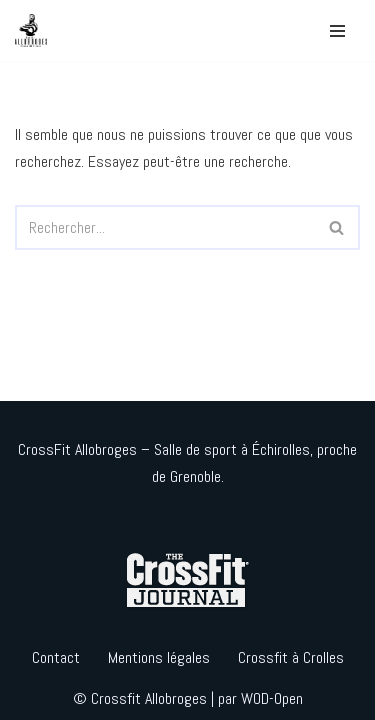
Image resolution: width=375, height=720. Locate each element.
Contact (56, 657)
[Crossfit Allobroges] (36, 30)
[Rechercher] (165, 227)
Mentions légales (159, 657)
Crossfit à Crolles (291, 657)
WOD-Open (272, 698)
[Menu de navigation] (337, 31)
